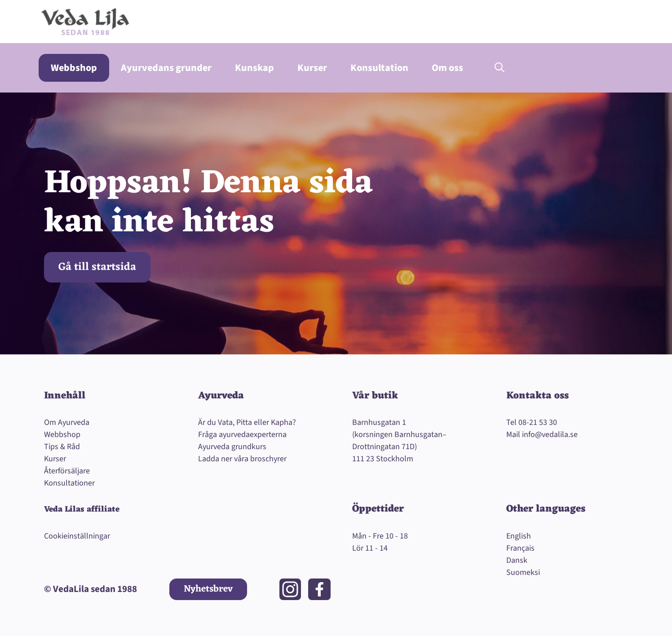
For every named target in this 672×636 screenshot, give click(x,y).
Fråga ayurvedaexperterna (242, 435)
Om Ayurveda (67, 422)
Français (520, 548)
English (519, 536)
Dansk (517, 560)
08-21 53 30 (538, 422)
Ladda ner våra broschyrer (242, 459)
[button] (500, 68)
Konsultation (379, 68)
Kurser (312, 68)
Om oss (447, 68)
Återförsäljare (67, 471)
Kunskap (254, 68)
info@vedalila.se (550, 435)
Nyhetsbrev (208, 589)
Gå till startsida (97, 267)
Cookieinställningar (77, 536)
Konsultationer (69, 483)
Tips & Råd (62, 447)
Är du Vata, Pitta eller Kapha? (247, 422)
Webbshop (74, 68)
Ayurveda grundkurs (232, 447)
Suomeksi (523, 572)
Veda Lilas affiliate (82, 509)
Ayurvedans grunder (166, 68)
